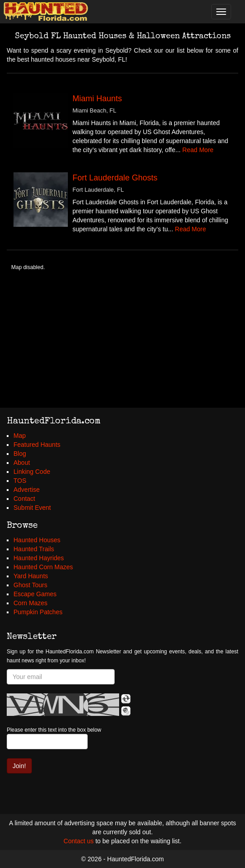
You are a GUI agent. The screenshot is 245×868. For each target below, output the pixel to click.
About (22, 463)
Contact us (78, 841)
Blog (20, 454)
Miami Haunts (97, 99)
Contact (24, 499)
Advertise (27, 490)
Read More (198, 150)
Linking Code (32, 472)
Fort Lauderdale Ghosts (115, 178)
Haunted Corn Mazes (43, 567)
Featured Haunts (37, 445)
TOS (20, 481)
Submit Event (32, 508)
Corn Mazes (30, 603)
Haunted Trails (34, 549)
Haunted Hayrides (39, 558)
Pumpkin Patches (38, 612)
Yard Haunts (31, 576)
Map (20, 436)
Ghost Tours (30, 585)
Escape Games (35, 594)
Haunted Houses (37, 540)
